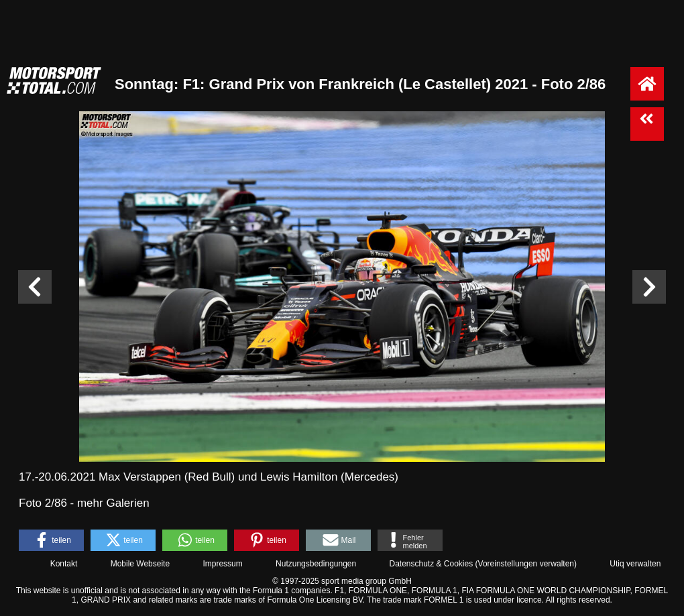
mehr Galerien (113, 503)
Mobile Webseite (140, 564)
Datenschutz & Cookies (431, 564)
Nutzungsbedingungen (316, 564)
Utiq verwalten (635, 564)
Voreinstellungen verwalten (526, 564)
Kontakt (64, 564)
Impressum (222, 564)
